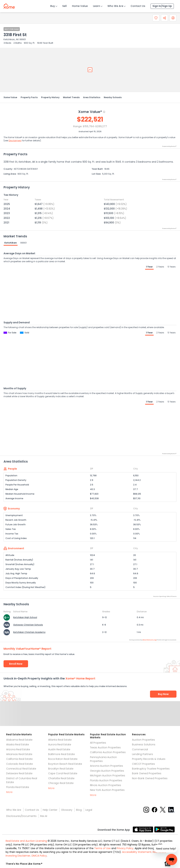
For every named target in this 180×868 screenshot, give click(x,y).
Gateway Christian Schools (28, 625)
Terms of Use (102, 848)
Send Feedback (90, 717)
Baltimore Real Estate (62, 754)
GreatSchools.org (149, 640)
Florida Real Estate (18, 787)
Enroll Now (16, 664)
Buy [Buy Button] (53, 6)
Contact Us (138, 6)
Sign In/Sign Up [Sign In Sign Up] (162, 6)
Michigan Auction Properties (108, 775)
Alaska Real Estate (18, 744)
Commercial (140, 749)
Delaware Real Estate (19, 773)
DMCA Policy (39, 856)
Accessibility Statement (137, 852)
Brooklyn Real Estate (61, 769)
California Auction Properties (108, 752)
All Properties (98, 743)
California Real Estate (19, 759)
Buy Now (163, 694)
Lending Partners (142, 754)
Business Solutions (144, 744)
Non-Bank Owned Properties (150, 778)
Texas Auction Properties (105, 747)
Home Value (80, 6)
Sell (64, 6)
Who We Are (115, 6)
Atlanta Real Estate (60, 740)
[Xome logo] (9, 5)
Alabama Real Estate (19, 740)
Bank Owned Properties (147, 773)
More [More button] (9, 792)
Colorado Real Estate (19, 764)
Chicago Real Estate (61, 783)
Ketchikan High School (25, 617)
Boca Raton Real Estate (63, 759)
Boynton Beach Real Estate (65, 764)
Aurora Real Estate (60, 744)
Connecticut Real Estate (21, 769)
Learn (97, 6)
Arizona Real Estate (18, 749)
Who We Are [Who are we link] (14, 810)
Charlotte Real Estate (61, 778)
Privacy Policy (125, 848)
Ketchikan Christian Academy (29, 632)
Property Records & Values (149, 759)
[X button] (163, 809)
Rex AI (44, 816)
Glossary (67, 810)
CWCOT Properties (143, 764)
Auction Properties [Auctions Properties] (143, 740)
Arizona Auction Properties (106, 766)
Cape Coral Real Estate (63, 773)
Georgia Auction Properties (107, 771)
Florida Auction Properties (106, 780)
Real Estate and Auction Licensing (26, 841)
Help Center (50, 810)
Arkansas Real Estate (19, 754)
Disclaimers (15, 141)
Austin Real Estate (59, 749)
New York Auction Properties (107, 790)
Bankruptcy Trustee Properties (151, 769)
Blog (79, 810)
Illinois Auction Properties (106, 785)
